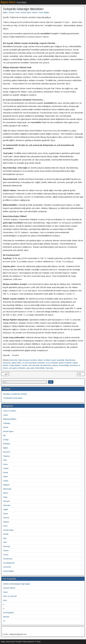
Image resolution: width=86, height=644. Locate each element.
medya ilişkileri (15, 365)
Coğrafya (7, 423)
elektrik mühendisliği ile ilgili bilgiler (17, 584)
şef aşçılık (13, 368)
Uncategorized (9, 563)
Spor (5, 538)
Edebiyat (7, 444)
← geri (5, 374)
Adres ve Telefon (10, 411)
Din (4, 435)
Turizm (6, 555)
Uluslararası (8, 559)
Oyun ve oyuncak (10, 596)
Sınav (17, 12)
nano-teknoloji (34, 365)
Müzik (5, 493)
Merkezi (6, 617)
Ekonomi (7, 452)
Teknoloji (7, 546)
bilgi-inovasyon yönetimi (28, 360)
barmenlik (14, 360)
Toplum (35, 12)
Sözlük (6, 534)
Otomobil (7, 505)
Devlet (6, 427)
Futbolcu (7, 456)
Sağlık (6, 509)
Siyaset (6, 522)
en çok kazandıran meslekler (34, 363)
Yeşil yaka (49, 368)
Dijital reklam (17, 363)
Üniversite (7, 567)
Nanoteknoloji (46, 365)
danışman (7, 363)
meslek (24, 365)
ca (4, 621)
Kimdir (6, 472)
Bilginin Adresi (8, 2)
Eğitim (5, 12)
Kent (5, 600)
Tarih (5, 542)
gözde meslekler (65, 363)
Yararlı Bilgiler (44, 12)
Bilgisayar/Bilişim (10, 419)
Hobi (5, 460)
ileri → (81, 374)
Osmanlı (6, 501)
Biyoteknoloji (70, 360)
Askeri (6, 415)
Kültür (5, 477)
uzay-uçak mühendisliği (35, 368)
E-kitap (6, 440)
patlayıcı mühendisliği (60, 365)
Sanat (5, 514)
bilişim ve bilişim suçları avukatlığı (51, 360)
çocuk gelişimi (9, 613)
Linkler (6, 481)
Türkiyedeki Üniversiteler (13, 398)
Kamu (5, 464)
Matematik (7, 489)
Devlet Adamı (8, 431)
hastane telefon (9, 588)
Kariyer (11, 12)
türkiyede (21, 368)
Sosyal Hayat (26, 12)
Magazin (6, 485)
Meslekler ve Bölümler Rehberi (15, 394)
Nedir (5, 497)
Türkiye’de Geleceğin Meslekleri (23, 9)
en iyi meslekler (52, 363)
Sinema (6, 518)
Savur (5, 592)
